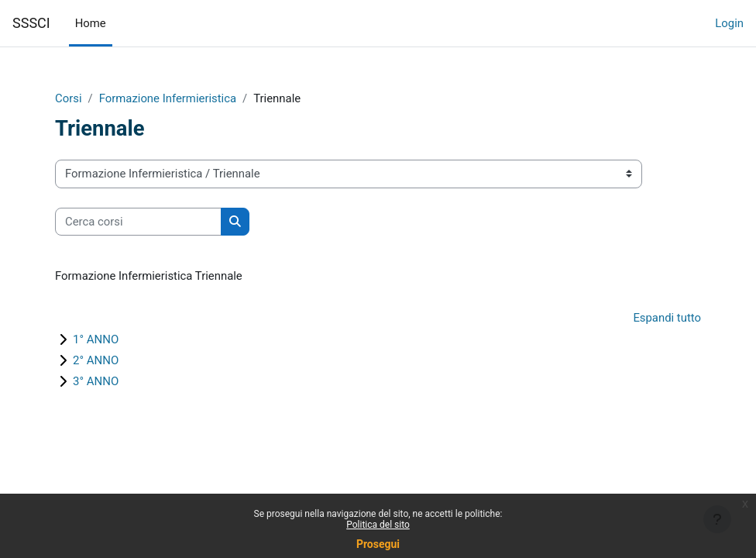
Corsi (69, 98)
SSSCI (31, 23)
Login (729, 23)
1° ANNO (96, 339)
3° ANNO (96, 381)
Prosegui (378, 544)
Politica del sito (378, 525)
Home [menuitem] (91, 23)
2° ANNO (96, 360)
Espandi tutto (667, 318)
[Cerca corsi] (138, 222)
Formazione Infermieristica (168, 98)
